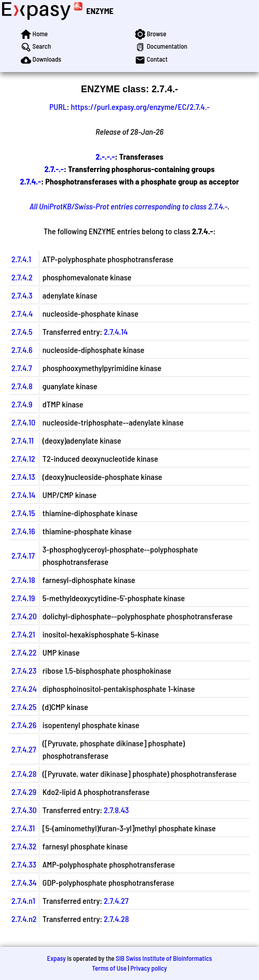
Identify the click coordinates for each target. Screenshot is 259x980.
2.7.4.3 (22, 295)
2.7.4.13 (23, 477)
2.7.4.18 (23, 580)
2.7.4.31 (23, 828)
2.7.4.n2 (24, 919)
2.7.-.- (54, 169)
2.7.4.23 (24, 670)
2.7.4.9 (22, 404)
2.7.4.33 (24, 864)
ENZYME (100, 11)
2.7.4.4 (22, 313)
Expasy (56, 958)
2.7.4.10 (23, 422)
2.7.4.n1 (23, 900)
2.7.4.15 (23, 513)
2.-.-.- (105, 156)
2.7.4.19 (23, 598)
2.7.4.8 (22, 386)
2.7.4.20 (24, 616)
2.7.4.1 (21, 259)
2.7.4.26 (24, 725)
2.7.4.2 (22, 277)
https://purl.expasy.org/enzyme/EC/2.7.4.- (140, 106)
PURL (58, 106)
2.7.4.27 (24, 749)
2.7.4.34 (24, 882)
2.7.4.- (30, 181)
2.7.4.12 (23, 458)
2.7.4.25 (24, 707)
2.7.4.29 (24, 792)
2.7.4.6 (22, 350)
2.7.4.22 (24, 652)
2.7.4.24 (24, 688)
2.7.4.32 (24, 846)
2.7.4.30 (24, 810)
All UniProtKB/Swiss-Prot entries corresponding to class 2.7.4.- (128, 206)
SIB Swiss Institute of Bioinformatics (164, 958)
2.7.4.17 (23, 555)
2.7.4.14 (116, 331)
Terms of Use (109, 968)
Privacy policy (148, 968)
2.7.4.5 (22, 331)
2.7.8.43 (116, 810)
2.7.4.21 (23, 634)
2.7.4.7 (22, 368)
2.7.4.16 (23, 531)
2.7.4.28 (24, 773)
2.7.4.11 (23, 440)
